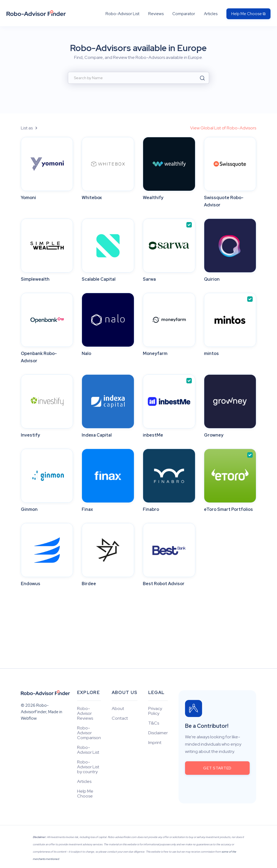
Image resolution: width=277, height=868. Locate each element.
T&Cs (154, 723)
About (118, 709)
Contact (120, 718)
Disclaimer (158, 733)
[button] (32, 128)
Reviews (156, 14)
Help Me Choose (85, 794)
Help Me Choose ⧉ (248, 14)
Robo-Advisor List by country (88, 767)
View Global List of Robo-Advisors (223, 128)
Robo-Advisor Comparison (89, 733)
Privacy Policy (155, 711)
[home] (36, 13)
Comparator (184, 14)
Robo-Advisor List (122, 14)
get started (217, 768)
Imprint (155, 743)
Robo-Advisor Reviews (85, 713)
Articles (211, 14)
